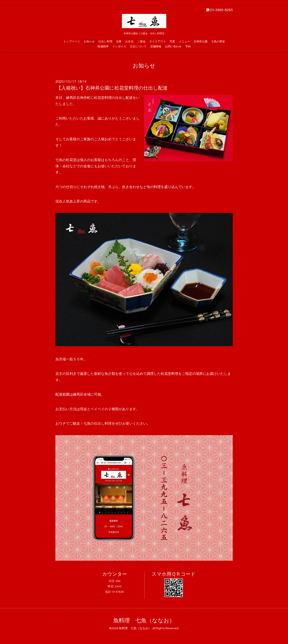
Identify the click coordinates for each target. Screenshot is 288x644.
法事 (119, 42)
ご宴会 (141, 42)
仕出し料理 (105, 42)
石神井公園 (201, 42)
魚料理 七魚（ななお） (144, 621)
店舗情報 (156, 47)
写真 (172, 42)
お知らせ (89, 42)
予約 (188, 47)
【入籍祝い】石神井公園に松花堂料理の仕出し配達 (112, 88)
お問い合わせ (173, 47)
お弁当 (129, 42)
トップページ (72, 42)
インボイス (119, 47)
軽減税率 (103, 47)
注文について (138, 47)
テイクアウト (158, 42)
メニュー (184, 42)
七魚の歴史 (218, 42)
